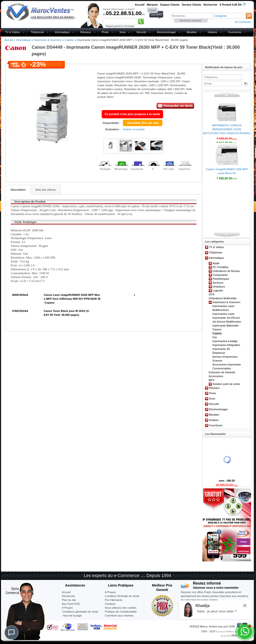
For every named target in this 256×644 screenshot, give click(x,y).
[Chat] (11, 633)
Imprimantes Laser (223, 314)
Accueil (9, 40)
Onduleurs (219, 287)
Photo (105, 32)
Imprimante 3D (221, 349)
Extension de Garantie (222, 372)
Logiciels (218, 290)
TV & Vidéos (13, 32)
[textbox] (192, 16)
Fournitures (235, 32)
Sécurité (141, 32)
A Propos (110, 592)
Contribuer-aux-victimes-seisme (119, 617)
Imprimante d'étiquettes (226, 345)
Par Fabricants (114, 600)
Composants (220, 275)
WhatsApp (121, 169)
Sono (123, 32)
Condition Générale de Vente (122, 596)
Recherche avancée (191, 21)
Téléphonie (37, 32)
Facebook (137, 169)
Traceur (217, 329)
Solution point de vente (226, 384)
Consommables (222, 368)
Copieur (69, 40)
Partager (105, 169)
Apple (216, 263)
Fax (215, 337)
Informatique (62, 32)
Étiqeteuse (219, 353)
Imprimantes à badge (225, 341)
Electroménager (167, 32)
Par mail (169, 169)
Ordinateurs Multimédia (223, 298)
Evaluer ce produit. (134, 129)
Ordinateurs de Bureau (226, 271)
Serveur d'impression (225, 357)
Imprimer (184, 169)
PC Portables (221, 267)
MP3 (212, 380)
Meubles (192, 32)
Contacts (110, 604)
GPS (212, 294)
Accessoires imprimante (227, 364)
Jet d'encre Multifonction (227, 322)
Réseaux (86, 32)
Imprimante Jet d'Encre (226, 318)
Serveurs (218, 283)
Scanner (217, 361)
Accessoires (216, 376)
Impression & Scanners (48, 40)
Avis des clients (46, 190)
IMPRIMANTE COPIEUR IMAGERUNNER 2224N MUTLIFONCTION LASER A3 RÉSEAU (227, 129)
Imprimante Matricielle (226, 326)
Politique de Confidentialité (121, 612)
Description (18, 190)
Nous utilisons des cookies (121, 608)
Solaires (212, 32)
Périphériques (221, 279)
